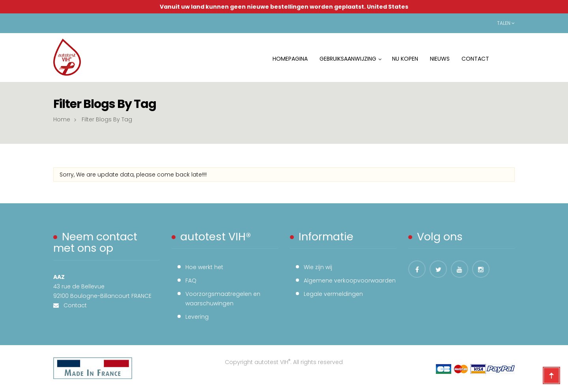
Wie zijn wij (318, 267)
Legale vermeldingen (333, 294)
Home (62, 119)
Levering (197, 317)
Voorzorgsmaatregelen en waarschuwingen (223, 299)
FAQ (191, 281)
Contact (73, 305)
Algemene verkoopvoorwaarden (350, 281)
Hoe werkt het (204, 267)
